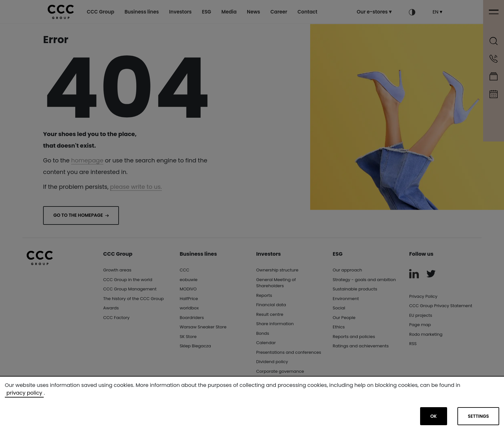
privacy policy (24, 393)
